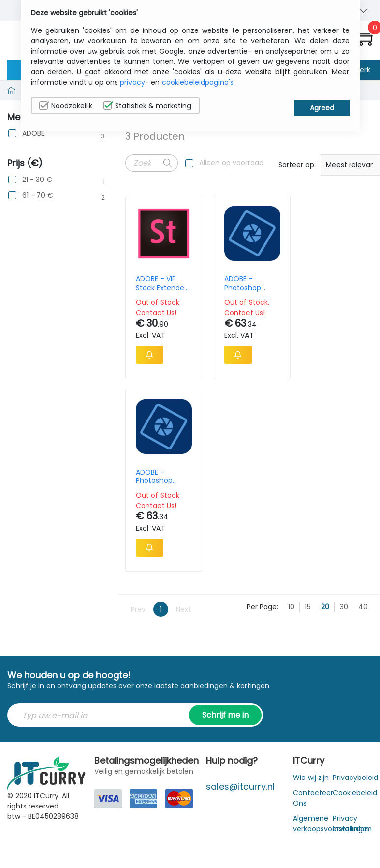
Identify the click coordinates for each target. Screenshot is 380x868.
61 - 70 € (38, 195)
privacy (132, 82)
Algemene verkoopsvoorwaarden (331, 631)
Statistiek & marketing (147, 106)
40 (363, 414)
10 (291, 414)
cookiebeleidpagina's (198, 82)
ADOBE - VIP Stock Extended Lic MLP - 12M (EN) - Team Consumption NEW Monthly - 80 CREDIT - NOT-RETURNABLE (160, 283)
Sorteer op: (297, 165)
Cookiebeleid (355, 600)
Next (184, 416)
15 (308, 414)
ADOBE (33, 134)
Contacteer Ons (313, 605)
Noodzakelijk (66, 106)
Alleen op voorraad (231, 163)
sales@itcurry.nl (240, 594)
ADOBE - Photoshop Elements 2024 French (240, 283)
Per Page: (263, 414)
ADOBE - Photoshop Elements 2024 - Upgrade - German (319, 283)
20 (325, 414)
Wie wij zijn (311, 585)
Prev (138, 416)
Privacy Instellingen (352, 631)
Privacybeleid (355, 585)
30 (344, 414)
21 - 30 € (37, 180)
